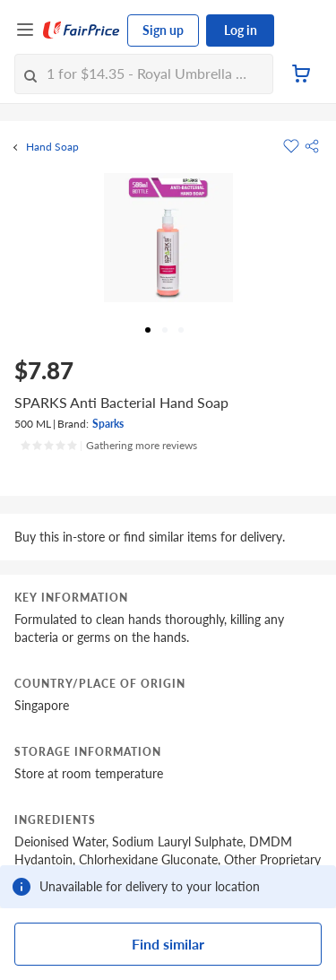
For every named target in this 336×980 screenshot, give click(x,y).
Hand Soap (52, 147)
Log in (241, 30)
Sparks (108, 424)
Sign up (163, 30)
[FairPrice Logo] (82, 30)
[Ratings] (108, 446)
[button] (312, 146)
